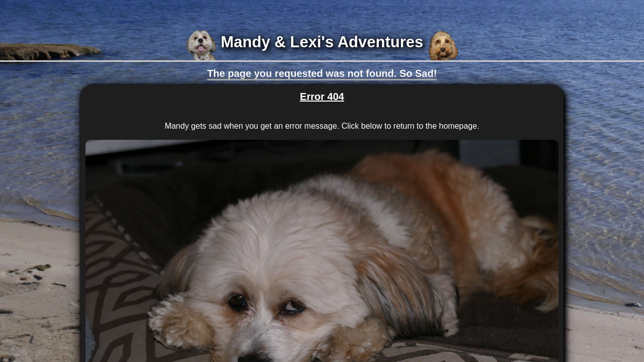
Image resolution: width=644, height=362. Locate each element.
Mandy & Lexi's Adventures (322, 42)
